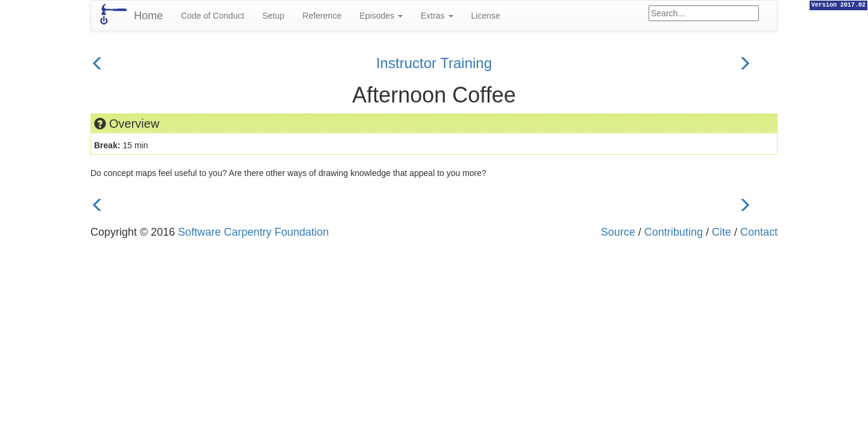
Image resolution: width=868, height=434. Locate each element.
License (486, 16)
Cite (722, 232)
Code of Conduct (212, 16)
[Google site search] (704, 13)
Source (618, 232)
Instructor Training (434, 63)
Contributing (674, 232)
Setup (273, 16)
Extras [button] (437, 16)
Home (148, 16)
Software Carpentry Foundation (253, 232)
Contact (759, 232)
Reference (322, 16)
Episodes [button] (381, 16)
